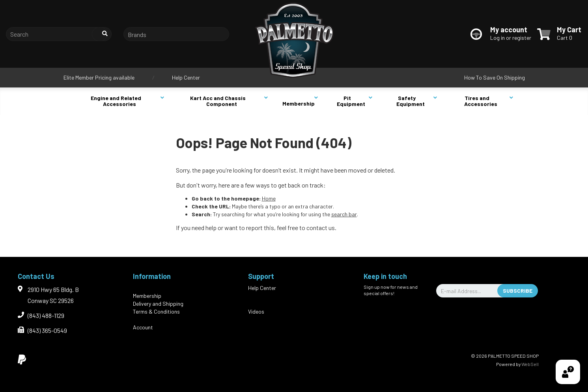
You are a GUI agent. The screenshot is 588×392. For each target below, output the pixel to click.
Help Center (186, 77)
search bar (344, 214)
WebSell (530, 364)
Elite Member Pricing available (99, 77)
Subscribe (518, 291)
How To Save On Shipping (495, 77)
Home (269, 198)
